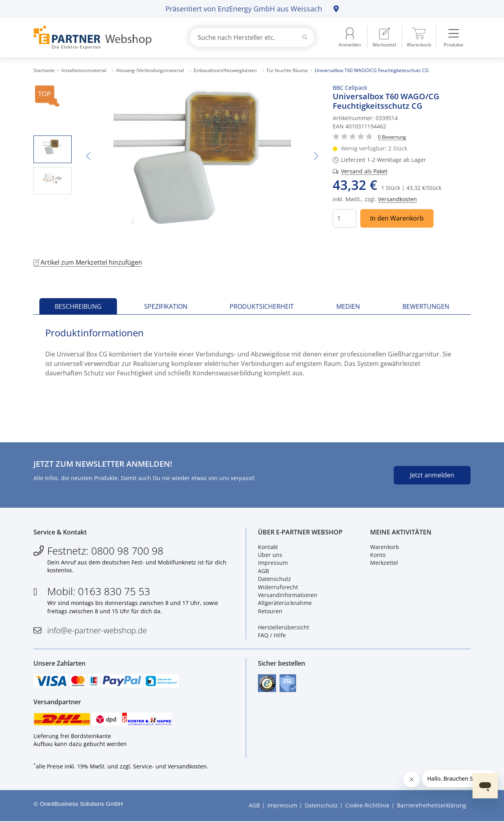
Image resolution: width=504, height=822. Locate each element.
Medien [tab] (348, 306)
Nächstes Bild (316, 156)
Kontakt (268, 547)
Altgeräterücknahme (285, 603)
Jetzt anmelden (432, 475)
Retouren (270, 611)
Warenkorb (385, 547)
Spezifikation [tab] (166, 306)
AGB (263, 571)
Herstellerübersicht (283, 627)
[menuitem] (384, 37)
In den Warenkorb (397, 218)
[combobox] (252, 37)
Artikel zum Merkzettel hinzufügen (88, 262)
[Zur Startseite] (102, 38)
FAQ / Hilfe (272, 636)
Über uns (270, 555)
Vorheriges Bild (88, 156)
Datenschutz (274, 579)
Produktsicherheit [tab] (262, 306)
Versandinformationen (288, 595)
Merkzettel (384, 563)
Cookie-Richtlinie (367, 806)
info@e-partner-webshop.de (97, 631)
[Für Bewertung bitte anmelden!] (392, 136)
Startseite (44, 70)
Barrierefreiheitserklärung (432, 806)
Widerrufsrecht (278, 587)
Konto (378, 555)
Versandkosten (397, 199)
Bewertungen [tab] (426, 306)
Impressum (273, 563)
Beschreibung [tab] (78, 306)
